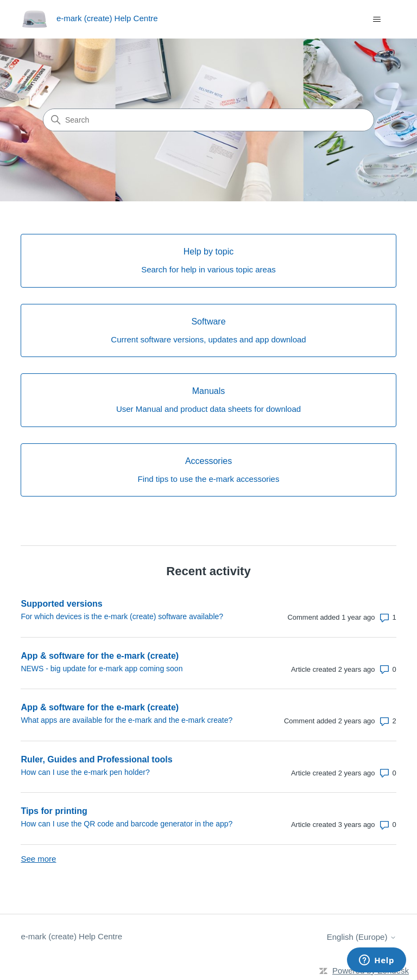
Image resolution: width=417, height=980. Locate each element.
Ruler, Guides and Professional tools (96, 759)
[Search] (208, 120)
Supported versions (61, 604)
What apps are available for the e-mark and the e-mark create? (127, 720)
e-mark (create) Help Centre (71, 936)
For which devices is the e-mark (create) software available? (122, 616)
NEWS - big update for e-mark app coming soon (102, 669)
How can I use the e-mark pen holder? (85, 772)
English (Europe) (362, 937)
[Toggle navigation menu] (377, 20)
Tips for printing (54, 811)
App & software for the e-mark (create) (100, 656)
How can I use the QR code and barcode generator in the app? (127, 824)
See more (38, 859)
